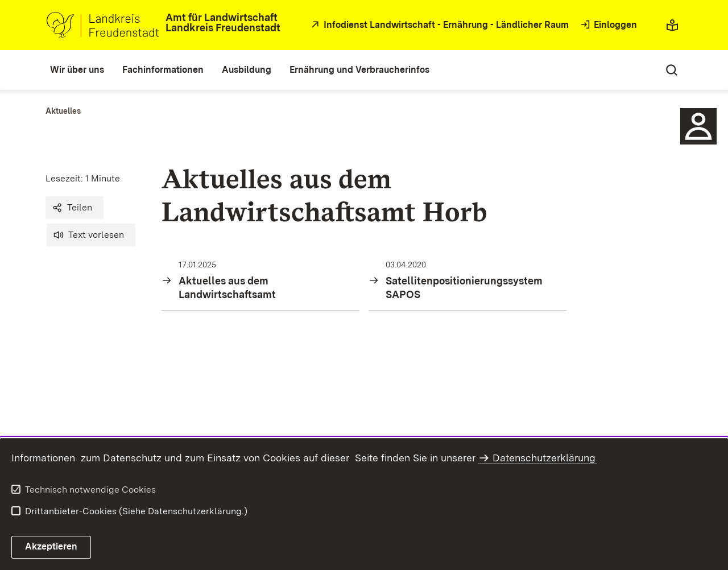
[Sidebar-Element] (698, 126)
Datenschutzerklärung (544, 458)
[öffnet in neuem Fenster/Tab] (439, 25)
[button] (75, 208)
